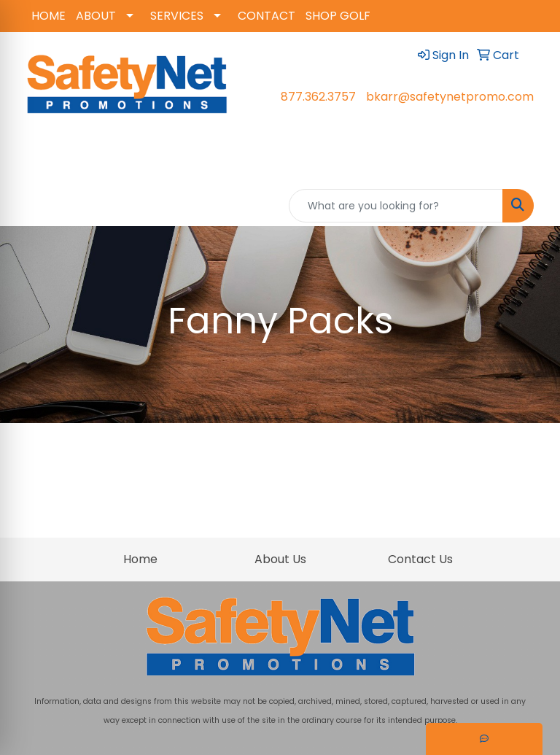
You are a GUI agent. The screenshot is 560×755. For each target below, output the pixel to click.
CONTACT (267, 16)
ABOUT (96, 16)
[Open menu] (531, 164)
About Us (280, 559)
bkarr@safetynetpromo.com (450, 97)
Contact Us (420, 559)
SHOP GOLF (338, 16)
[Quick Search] (396, 206)
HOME (48, 16)
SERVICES (177, 16)
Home (140, 559)
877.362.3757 (318, 97)
